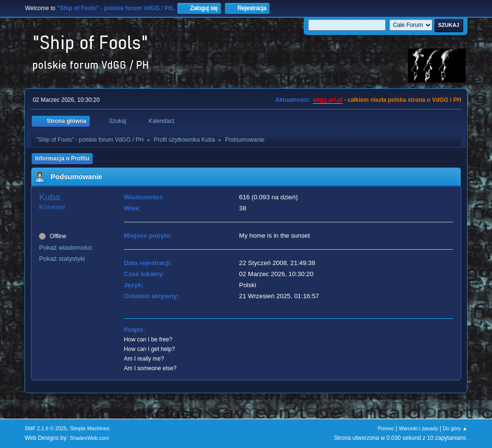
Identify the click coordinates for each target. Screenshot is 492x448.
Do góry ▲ (455, 428)
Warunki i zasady (418, 428)
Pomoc (386, 428)
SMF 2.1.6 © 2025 (46, 428)
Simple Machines (90, 428)
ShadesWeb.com (89, 438)
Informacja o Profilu (62, 158)
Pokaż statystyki (62, 259)
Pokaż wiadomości (65, 248)
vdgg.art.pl (327, 100)
